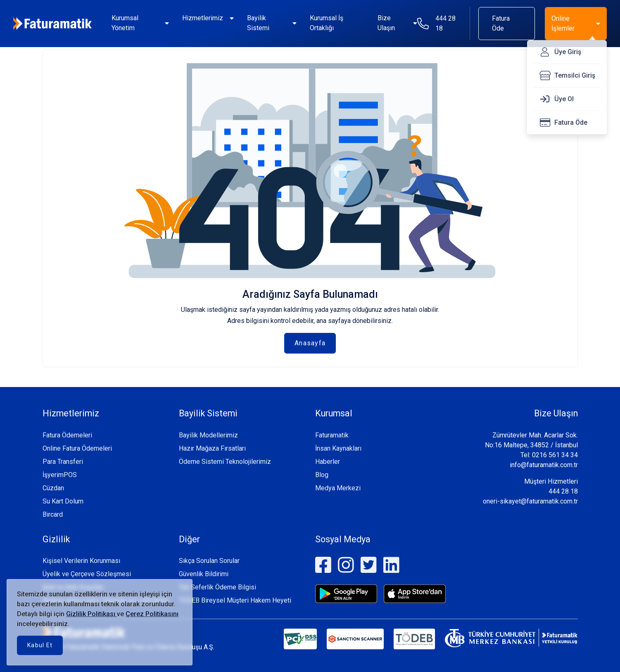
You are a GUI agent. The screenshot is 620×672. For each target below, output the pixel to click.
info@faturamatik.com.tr (544, 465)
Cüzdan (53, 488)
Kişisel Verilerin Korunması (81, 561)
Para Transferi (63, 462)
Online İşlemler (563, 23)
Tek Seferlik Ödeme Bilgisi (217, 587)
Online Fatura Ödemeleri (77, 448)
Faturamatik (332, 435)
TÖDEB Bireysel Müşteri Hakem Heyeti (235, 600)
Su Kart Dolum (63, 501)
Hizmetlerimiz (203, 18)
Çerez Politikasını (152, 614)
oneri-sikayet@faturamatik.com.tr (530, 501)
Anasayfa (310, 343)
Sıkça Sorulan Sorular (209, 561)
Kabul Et (40, 645)
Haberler (328, 462)
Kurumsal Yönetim (125, 23)
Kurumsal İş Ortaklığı (327, 23)
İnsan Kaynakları (338, 448)
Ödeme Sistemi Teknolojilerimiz (225, 462)
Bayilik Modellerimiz (208, 435)
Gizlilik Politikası (91, 614)
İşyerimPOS (60, 475)
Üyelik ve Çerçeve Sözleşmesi (87, 574)
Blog (322, 475)
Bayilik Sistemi (258, 23)
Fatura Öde (501, 23)
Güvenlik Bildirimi (204, 574)
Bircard (53, 514)
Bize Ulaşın (386, 23)
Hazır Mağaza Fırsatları (212, 448)
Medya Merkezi (338, 488)
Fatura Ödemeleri (67, 435)
